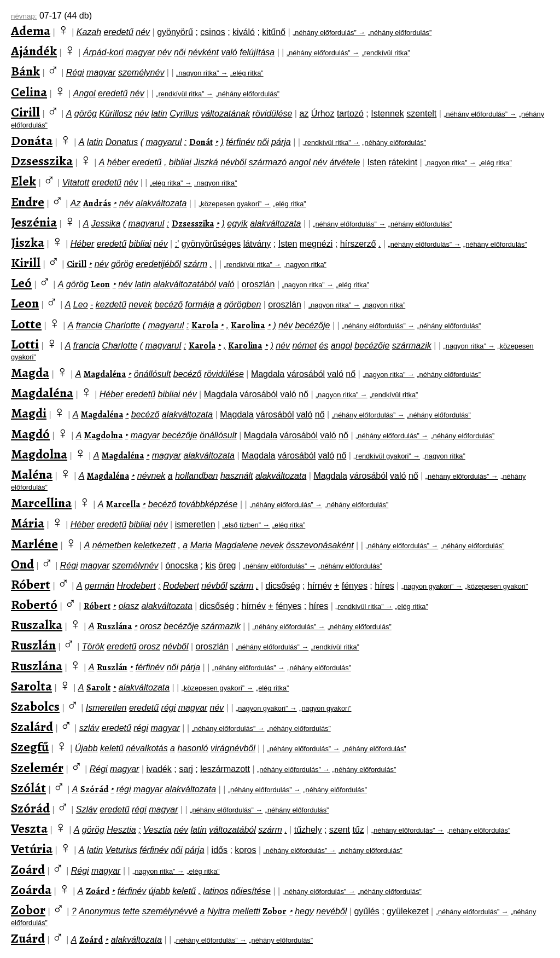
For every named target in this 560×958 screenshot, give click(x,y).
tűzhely (308, 830)
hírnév (319, 586)
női (180, 52)
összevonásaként (320, 545)
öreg (227, 565)
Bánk (25, 71)
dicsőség (283, 586)
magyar (140, 52)
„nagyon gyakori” (325, 708)
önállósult (153, 374)
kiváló (244, 32)
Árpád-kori (103, 52)
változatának (225, 114)
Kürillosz (115, 114)
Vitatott (76, 182)
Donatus (122, 142)
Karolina (248, 326)
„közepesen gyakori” (496, 586)
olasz (129, 606)
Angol (84, 93)
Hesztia (121, 830)
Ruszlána (114, 626)
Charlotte (122, 325)
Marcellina (41, 503)
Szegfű (30, 747)
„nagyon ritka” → (202, 73)
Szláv (87, 809)
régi (169, 708)
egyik (237, 223)
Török (93, 646)
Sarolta (31, 686)
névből (233, 162)
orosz (151, 626)
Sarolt (98, 688)
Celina (29, 92)
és (323, 346)
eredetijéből (158, 264)
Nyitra (219, 911)
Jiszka (28, 242)
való (229, 52)
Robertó (34, 605)
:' (177, 244)
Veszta (29, 828)
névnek (151, 476)
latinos (215, 891)
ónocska (182, 565)
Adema (31, 31)
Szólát (28, 788)
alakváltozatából (185, 284)
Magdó (30, 434)
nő (351, 374)
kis (211, 565)
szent (340, 830)
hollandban (196, 476)
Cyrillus (184, 114)
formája (200, 304)
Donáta (32, 141)
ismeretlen (195, 524)
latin (159, 114)
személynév (141, 72)
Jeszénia (34, 222)
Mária (28, 523)
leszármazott (225, 769)
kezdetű (111, 304)
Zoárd (28, 869)
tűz (358, 830)
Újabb (86, 748)
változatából (232, 830)
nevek (140, 304)
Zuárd (28, 938)
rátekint (403, 162)
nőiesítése (251, 891)
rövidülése (272, 114)
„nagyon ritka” (215, 183)
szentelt (421, 114)
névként (203, 52)
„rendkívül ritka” (386, 53)
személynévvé (170, 911)
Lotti (25, 344)
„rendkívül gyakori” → (387, 456)
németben (112, 545)
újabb (159, 891)
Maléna (32, 474)
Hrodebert (136, 586)
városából (306, 374)
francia (89, 325)
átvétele (345, 162)
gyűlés (366, 911)
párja (281, 142)
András (97, 204)
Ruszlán (33, 645)
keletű (112, 748)
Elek (24, 181)
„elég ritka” (247, 73)
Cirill (25, 112)
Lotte (26, 324)
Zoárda (31, 890)
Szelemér (37, 768)
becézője (312, 325)
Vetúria (32, 849)
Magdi (29, 413)
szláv (89, 728)
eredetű (119, 32)
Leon (100, 285)
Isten (377, 162)
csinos (212, 32)
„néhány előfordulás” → (329, 33)
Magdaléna (105, 374)
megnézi (316, 244)
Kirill (26, 263)
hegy (304, 911)
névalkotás (147, 748)
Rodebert (181, 586)
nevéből (331, 911)
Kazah (89, 32)
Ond (22, 564)
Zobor (28, 910)
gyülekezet (408, 911)
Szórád (94, 789)
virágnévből (233, 748)
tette (131, 911)
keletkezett (154, 545)
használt (237, 476)
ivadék (159, 769)
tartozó (350, 114)
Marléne (34, 544)
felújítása (257, 52)
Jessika (106, 223)
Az (76, 203)
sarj (186, 769)
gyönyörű (175, 32)
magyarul (164, 142)
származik (412, 346)
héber (118, 162)
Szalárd (32, 727)
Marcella (123, 504)
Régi (75, 72)
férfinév (240, 142)
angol (300, 162)
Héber (83, 244)
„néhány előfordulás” (400, 33)
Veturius (121, 850)
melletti (246, 911)
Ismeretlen (106, 708)
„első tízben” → (246, 525)
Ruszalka (37, 625)
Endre (28, 202)
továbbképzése (208, 504)
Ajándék (34, 51)
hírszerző (358, 244)
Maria (201, 545)
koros (245, 850)
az (304, 114)
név (143, 32)
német (304, 346)
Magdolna (103, 436)
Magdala (268, 374)
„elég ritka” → (171, 183)
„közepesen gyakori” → (235, 204)
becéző (168, 304)
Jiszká (206, 162)
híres (384, 586)
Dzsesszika (42, 161)
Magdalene (236, 545)
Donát (201, 142)
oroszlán (258, 284)
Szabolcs (35, 706)
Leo (81, 304)
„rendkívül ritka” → (185, 94)
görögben (243, 304)
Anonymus (100, 911)
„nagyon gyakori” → (432, 586)
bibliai (180, 162)
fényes (355, 586)
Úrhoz (323, 114)
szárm (195, 264)
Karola (205, 326)
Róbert (31, 584)
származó (268, 162)
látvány (257, 244)
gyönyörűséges (211, 244)
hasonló (192, 748)
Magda (30, 373)
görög (86, 114)
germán (100, 586)
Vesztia (157, 830)
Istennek (387, 114)
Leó (21, 283)
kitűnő (274, 32)
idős (220, 850)
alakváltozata (161, 203)
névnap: (24, 16)
